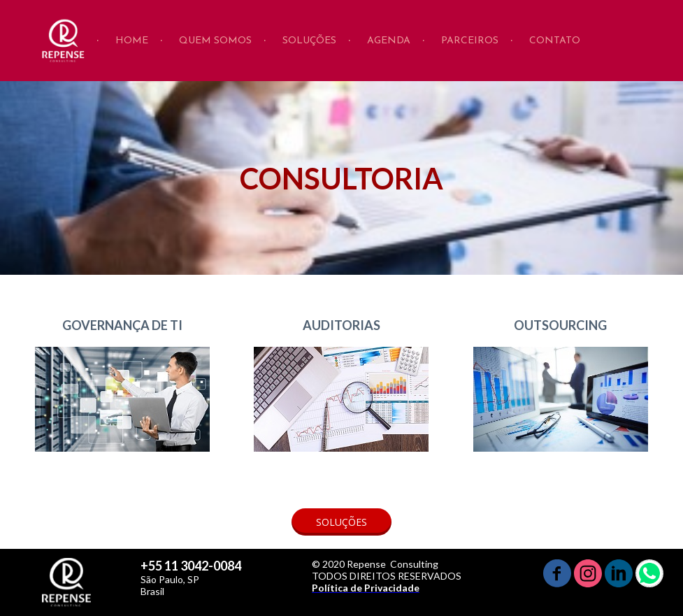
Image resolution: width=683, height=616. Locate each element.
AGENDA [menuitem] (389, 41)
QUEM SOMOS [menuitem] (215, 41)
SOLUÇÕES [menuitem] (309, 41)
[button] (341, 522)
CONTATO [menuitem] (555, 41)
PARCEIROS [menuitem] (470, 41)
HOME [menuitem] (132, 41)
